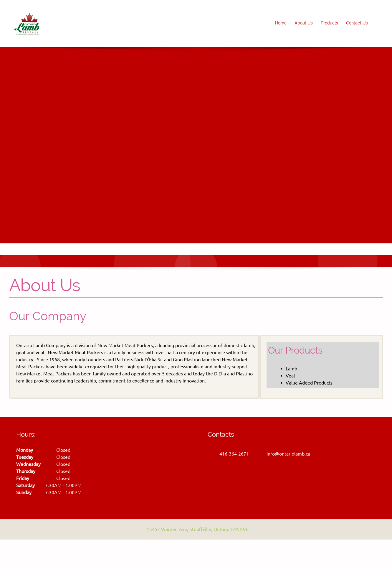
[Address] (195, 529)
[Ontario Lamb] (27, 24)
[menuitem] (281, 24)
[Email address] (285, 454)
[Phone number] (231, 454)
